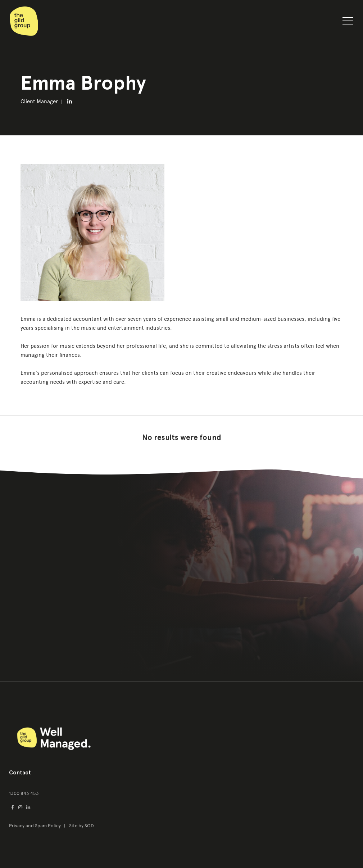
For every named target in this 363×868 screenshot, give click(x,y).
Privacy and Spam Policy (35, 826)
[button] (348, 22)
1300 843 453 (24, 793)
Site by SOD (81, 826)
